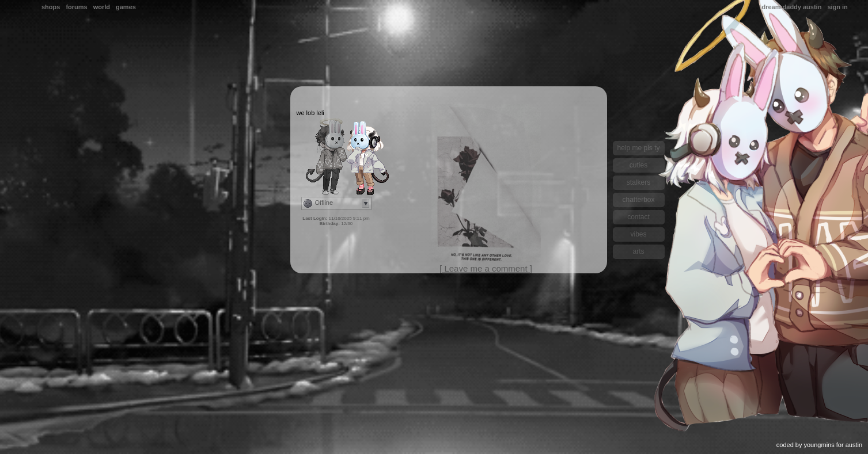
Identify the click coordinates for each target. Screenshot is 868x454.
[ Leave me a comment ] (486, 268)
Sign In (837, 7)
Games (126, 7)
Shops (51, 7)
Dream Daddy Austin (791, 7)
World (102, 7)
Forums (76, 7)
